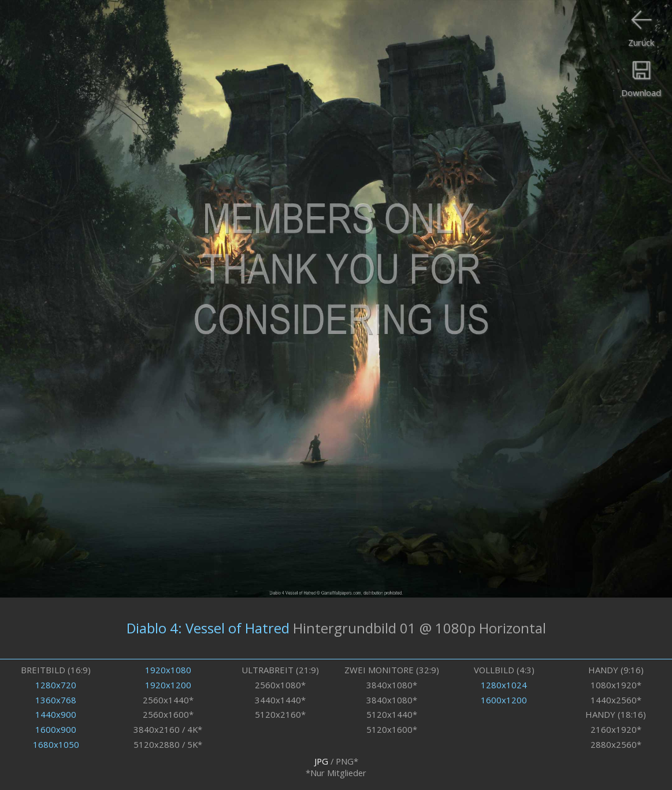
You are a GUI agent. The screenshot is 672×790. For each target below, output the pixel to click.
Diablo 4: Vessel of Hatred (208, 628)
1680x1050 (56, 744)
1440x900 (56, 714)
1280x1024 (504, 685)
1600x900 (56, 729)
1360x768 (56, 700)
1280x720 (56, 685)
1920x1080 (168, 670)
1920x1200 (168, 685)
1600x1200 (504, 700)
